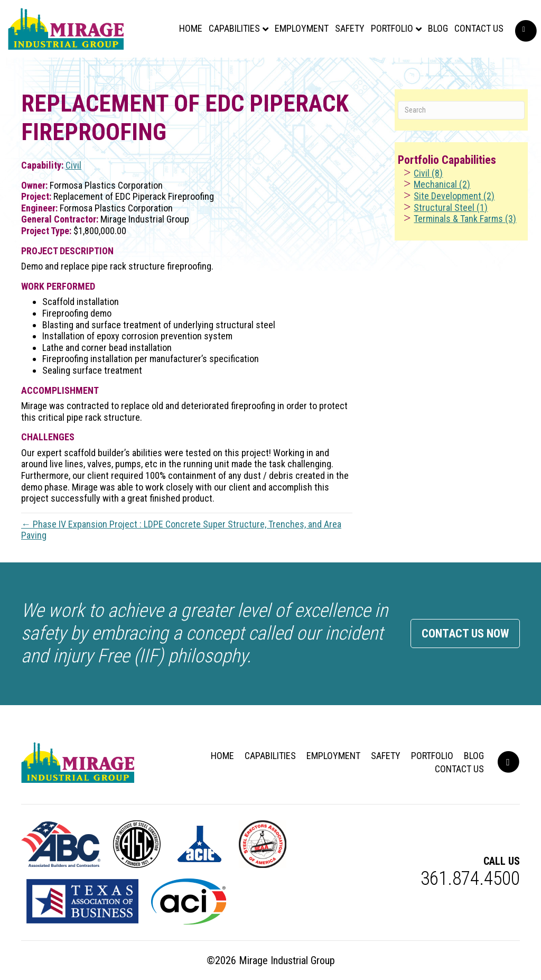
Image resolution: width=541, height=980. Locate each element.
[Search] (461, 110)
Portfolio (387, 34)
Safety (344, 34)
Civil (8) (428, 173)
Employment (296, 34)
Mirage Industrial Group (287, 960)
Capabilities (229, 34)
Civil (73, 165)
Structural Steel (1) (451, 207)
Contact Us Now (465, 634)
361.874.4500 (470, 879)
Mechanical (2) (442, 184)
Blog (433, 34)
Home (185, 34)
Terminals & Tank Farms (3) (465, 219)
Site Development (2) (454, 196)
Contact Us (474, 34)
